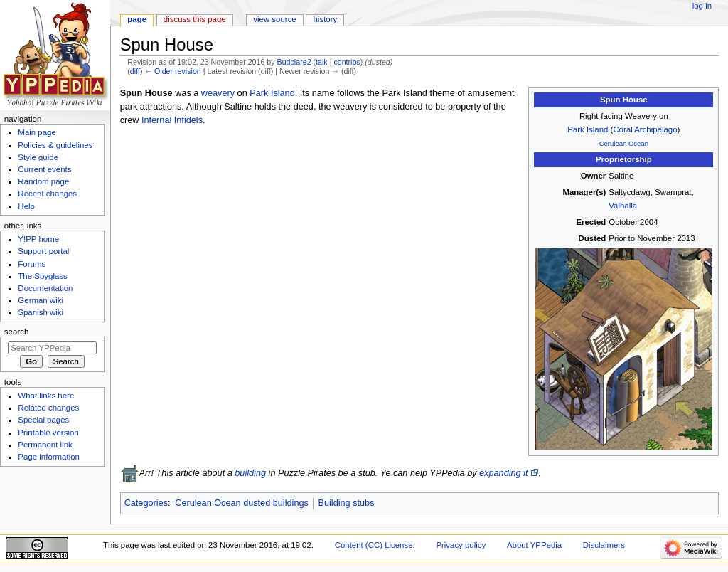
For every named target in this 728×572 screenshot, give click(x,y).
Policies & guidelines (55, 145)
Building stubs (347, 503)
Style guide (38, 157)
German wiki (41, 300)
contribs (347, 62)
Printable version (48, 433)
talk (322, 62)
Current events (44, 169)
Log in (702, 6)
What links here (46, 396)
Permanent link (45, 445)
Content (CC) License (374, 545)
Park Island (588, 129)
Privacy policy (461, 545)
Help (26, 206)
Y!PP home (38, 239)
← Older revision (172, 71)
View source (274, 19)
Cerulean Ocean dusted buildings (242, 503)
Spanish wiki (41, 312)
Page (137, 19)
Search (17, 332)
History (326, 19)
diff (135, 71)
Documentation (45, 288)
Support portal (43, 251)
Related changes (48, 408)
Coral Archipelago (645, 129)
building (250, 473)
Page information (49, 457)
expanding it (503, 473)
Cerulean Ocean (624, 143)
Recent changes (47, 194)
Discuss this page (195, 19)
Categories (146, 503)
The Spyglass (42, 276)
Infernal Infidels (172, 120)
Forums (32, 264)
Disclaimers (604, 545)
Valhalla (623, 206)
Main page (37, 132)
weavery (218, 93)
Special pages (43, 420)
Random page (43, 181)
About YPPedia (534, 545)
